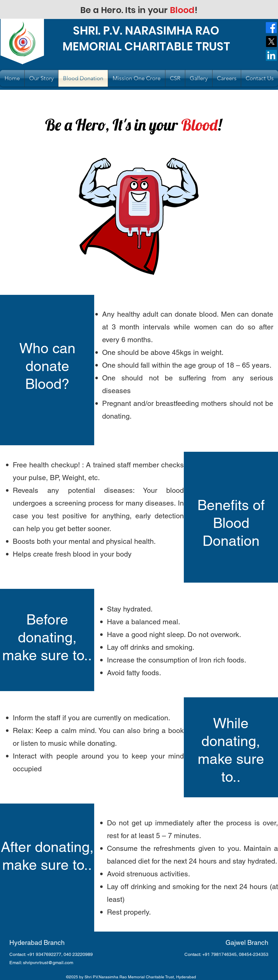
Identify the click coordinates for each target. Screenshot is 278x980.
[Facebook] (271, 28)
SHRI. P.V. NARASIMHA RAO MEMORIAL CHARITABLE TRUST (146, 39)
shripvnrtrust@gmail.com (48, 963)
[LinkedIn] (271, 55)
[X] (271, 41)
